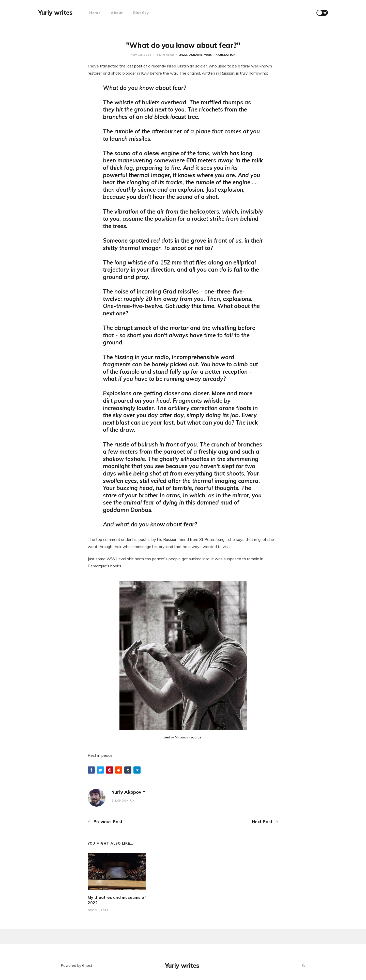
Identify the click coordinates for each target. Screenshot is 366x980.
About (117, 13)
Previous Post (105, 822)
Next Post (265, 822)
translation (224, 55)
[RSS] (303, 966)
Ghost (87, 965)
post (138, 66)
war (208, 55)
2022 (183, 55)
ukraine (195, 55)
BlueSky (141, 13)
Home (95, 13)
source (196, 737)
